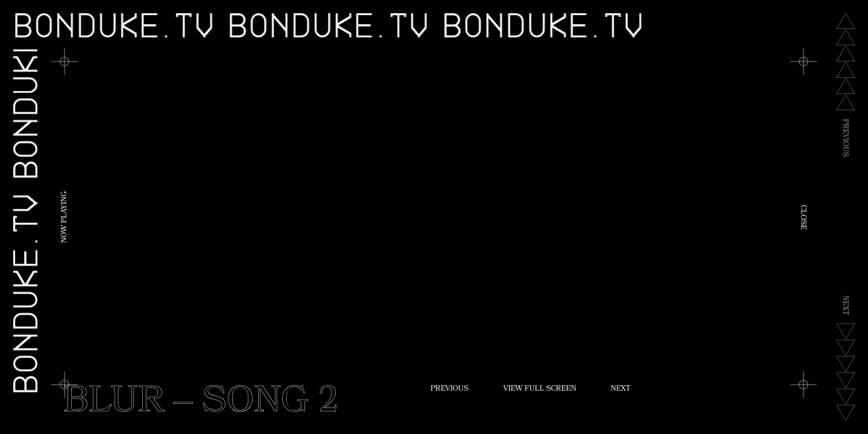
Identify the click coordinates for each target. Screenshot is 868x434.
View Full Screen (540, 389)
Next (621, 389)
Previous (449, 389)
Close (802, 217)
